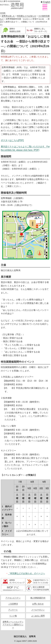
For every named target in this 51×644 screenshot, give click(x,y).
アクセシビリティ (13, 598)
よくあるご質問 (38, 616)
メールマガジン (38, 610)
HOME (3, 13)
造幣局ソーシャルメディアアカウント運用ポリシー (13, 625)
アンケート (13, 610)
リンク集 (13, 616)
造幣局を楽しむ (8, 16)
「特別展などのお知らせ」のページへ (27, 573)
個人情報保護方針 (38, 598)
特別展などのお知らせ (27, 16)
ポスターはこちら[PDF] (12, 140)
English (45, 2)
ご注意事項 (13, 604)
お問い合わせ (38, 604)
